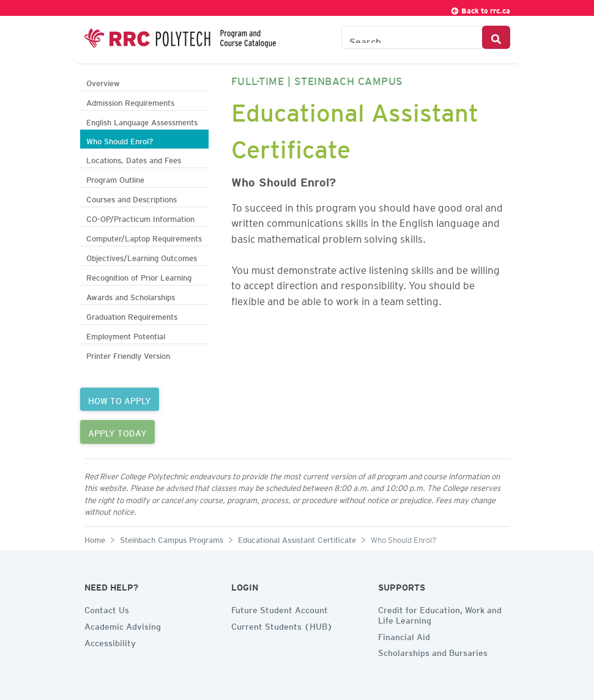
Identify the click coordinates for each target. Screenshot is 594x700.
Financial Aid (404, 635)
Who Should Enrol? (120, 140)
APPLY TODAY (117, 432)
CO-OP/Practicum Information (140, 217)
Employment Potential (126, 335)
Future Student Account (280, 608)
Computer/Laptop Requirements (144, 237)
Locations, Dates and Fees (134, 159)
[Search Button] (496, 37)
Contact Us (107, 608)
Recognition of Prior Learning (139, 276)
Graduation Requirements (132, 315)
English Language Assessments (142, 121)
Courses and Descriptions (132, 198)
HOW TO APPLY (120, 399)
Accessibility (110, 641)
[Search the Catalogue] (412, 37)
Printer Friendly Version (128, 354)
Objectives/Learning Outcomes (142, 256)
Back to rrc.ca (480, 9)
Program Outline (115, 178)
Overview (103, 82)
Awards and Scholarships (131, 296)
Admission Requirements (130, 101)
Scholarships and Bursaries (433, 651)
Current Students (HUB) (282, 625)
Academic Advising (123, 625)
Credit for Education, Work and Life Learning (440, 613)
